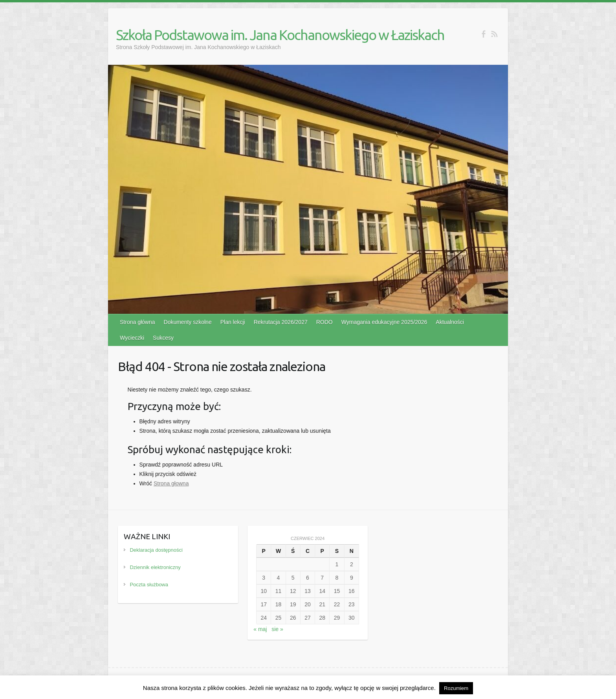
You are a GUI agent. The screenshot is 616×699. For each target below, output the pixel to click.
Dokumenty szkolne (188, 322)
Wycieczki (132, 338)
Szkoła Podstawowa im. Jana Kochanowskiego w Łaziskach (280, 35)
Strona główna (137, 322)
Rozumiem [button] (456, 688)
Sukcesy (163, 338)
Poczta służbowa (149, 585)
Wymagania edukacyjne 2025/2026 (384, 322)
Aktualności (450, 322)
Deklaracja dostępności (156, 550)
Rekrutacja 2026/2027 (281, 322)
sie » (277, 629)
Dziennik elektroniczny (155, 567)
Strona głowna (171, 483)
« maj (260, 629)
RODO (324, 322)
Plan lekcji (233, 322)
